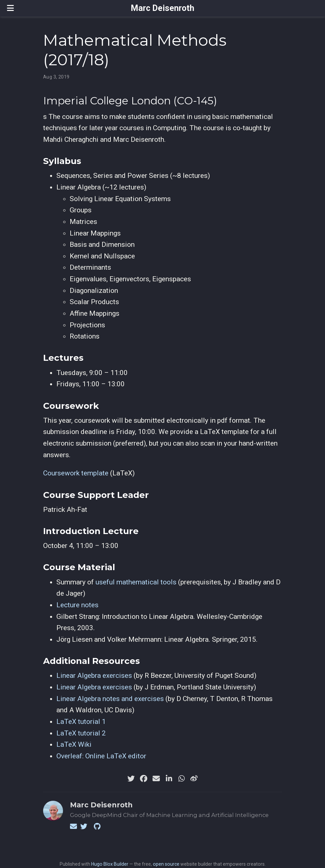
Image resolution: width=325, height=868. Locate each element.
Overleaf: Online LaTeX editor (101, 756)
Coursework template (76, 473)
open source (166, 864)
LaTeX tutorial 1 (81, 722)
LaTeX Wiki (74, 744)
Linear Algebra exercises (94, 676)
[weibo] (194, 779)
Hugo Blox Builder (110, 864)
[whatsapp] (181, 779)
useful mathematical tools (136, 582)
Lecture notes (77, 605)
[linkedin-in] (169, 779)
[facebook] (144, 779)
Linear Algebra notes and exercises (110, 699)
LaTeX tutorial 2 (81, 733)
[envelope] (156, 779)
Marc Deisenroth (162, 8)
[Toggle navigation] (10, 8)
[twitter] (131, 779)
